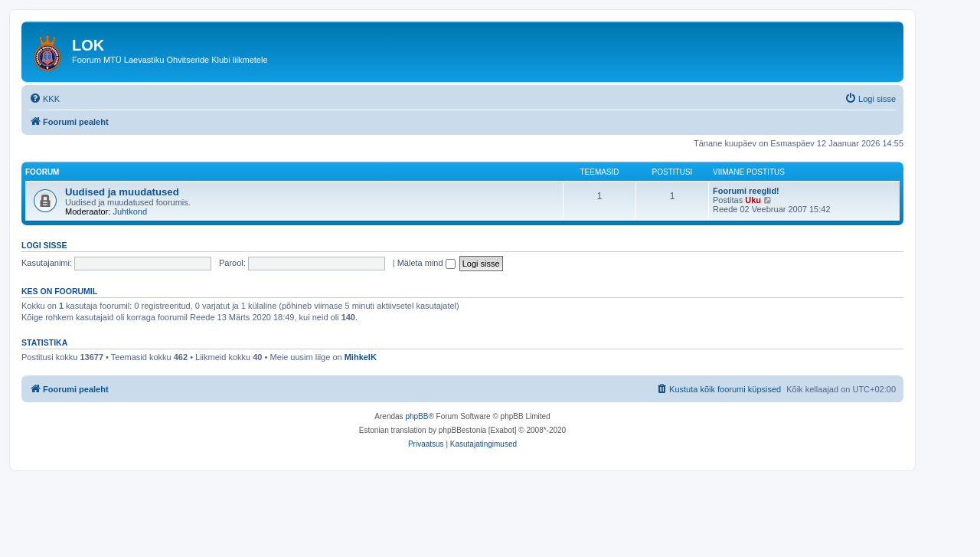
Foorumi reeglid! (746, 191)
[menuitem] (44, 99)
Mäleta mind (426, 263)
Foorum (42, 172)
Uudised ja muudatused (122, 192)
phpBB (416, 416)
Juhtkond (130, 211)
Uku (753, 200)
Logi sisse (44, 245)
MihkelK (361, 357)
